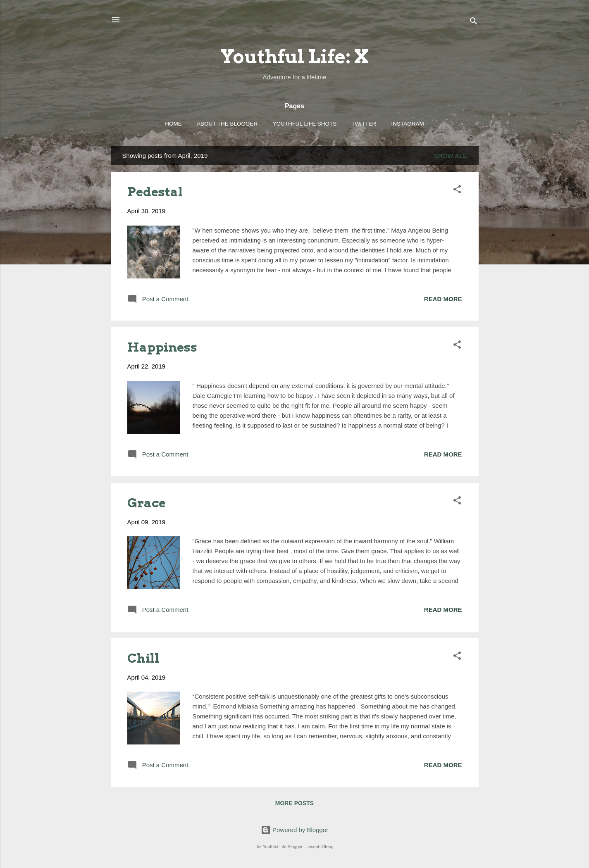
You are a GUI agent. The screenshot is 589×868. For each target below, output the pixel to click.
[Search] (474, 23)
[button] (457, 191)
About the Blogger (227, 124)
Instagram (408, 124)
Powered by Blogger (294, 830)
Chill (143, 658)
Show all (450, 156)
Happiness (162, 347)
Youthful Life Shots (304, 124)
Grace (147, 503)
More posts (294, 803)
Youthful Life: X (294, 57)
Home (173, 124)
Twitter (364, 124)
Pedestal (155, 192)
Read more (443, 299)
